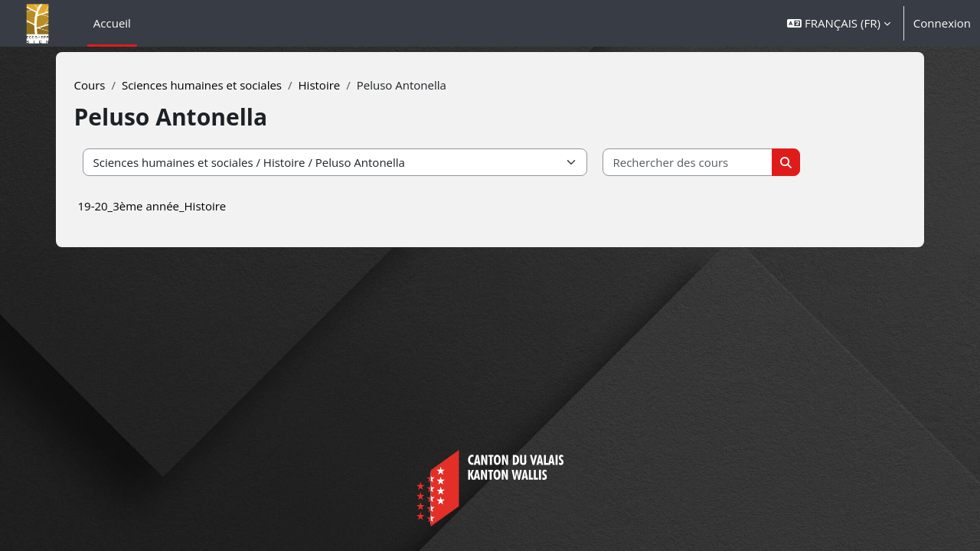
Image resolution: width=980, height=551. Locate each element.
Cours (115, 85)
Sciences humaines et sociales (228, 85)
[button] (839, 23)
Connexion (942, 23)
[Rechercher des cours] (714, 163)
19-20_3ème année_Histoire (178, 206)
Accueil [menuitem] (112, 23)
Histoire (345, 85)
